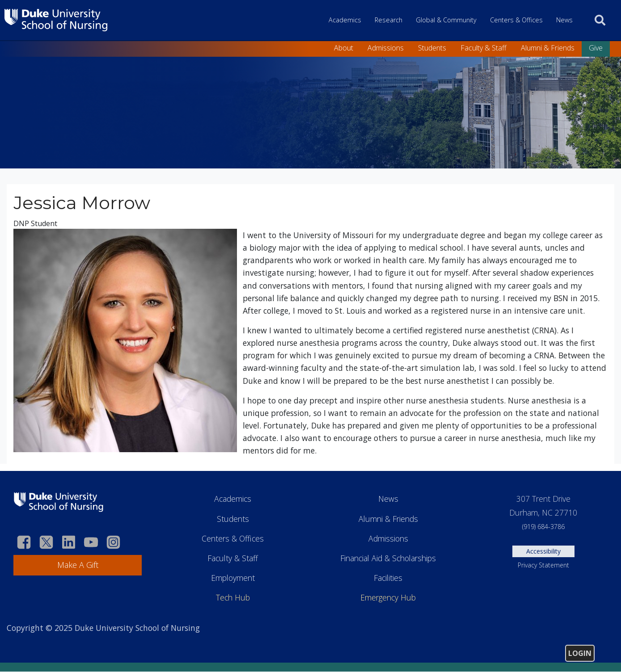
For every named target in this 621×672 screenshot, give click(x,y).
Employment (233, 578)
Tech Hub (233, 597)
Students (432, 48)
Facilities (388, 578)
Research (389, 20)
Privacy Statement (543, 565)
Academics (345, 20)
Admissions (386, 48)
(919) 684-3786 (543, 527)
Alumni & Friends (548, 48)
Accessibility (543, 551)
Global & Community (446, 20)
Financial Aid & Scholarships (388, 558)
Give (596, 48)
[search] (600, 20)
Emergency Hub (388, 597)
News (564, 20)
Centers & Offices (516, 20)
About (344, 48)
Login (580, 653)
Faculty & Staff (484, 48)
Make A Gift (78, 565)
